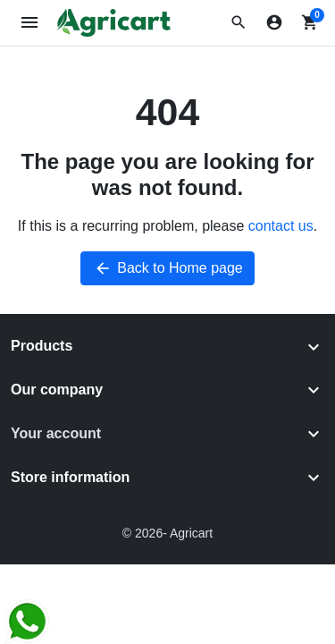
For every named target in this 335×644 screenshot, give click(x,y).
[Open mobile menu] (30, 23)
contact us (281, 226)
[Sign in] (274, 22)
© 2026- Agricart (167, 533)
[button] (239, 22)
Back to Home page (167, 268)
